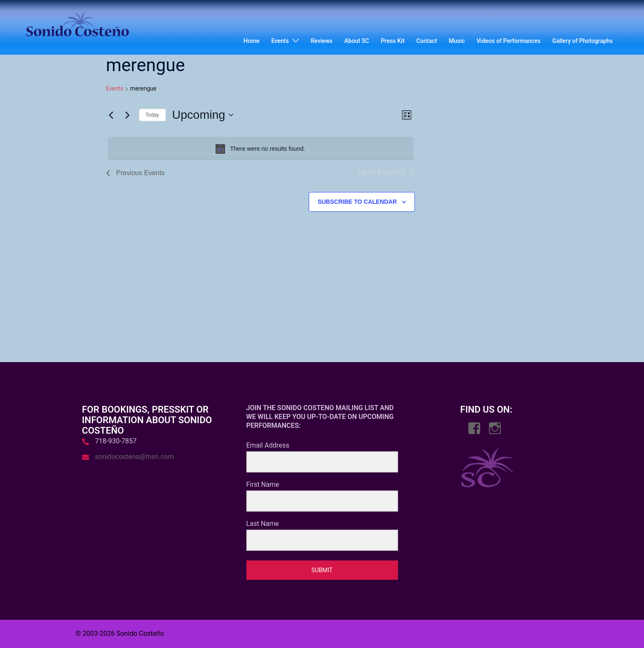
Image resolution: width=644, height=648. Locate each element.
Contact (426, 41)
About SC (357, 41)
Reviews (322, 41)
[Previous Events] (111, 115)
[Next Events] (128, 115)
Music (457, 41)
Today (152, 115)
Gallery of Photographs (583, 41)
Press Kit (393, 41)
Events (280, 41)
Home (251, 41)
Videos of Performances (509, 41)
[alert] (261, 149)
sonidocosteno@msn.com (135, 457)
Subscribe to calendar (357, 202)
